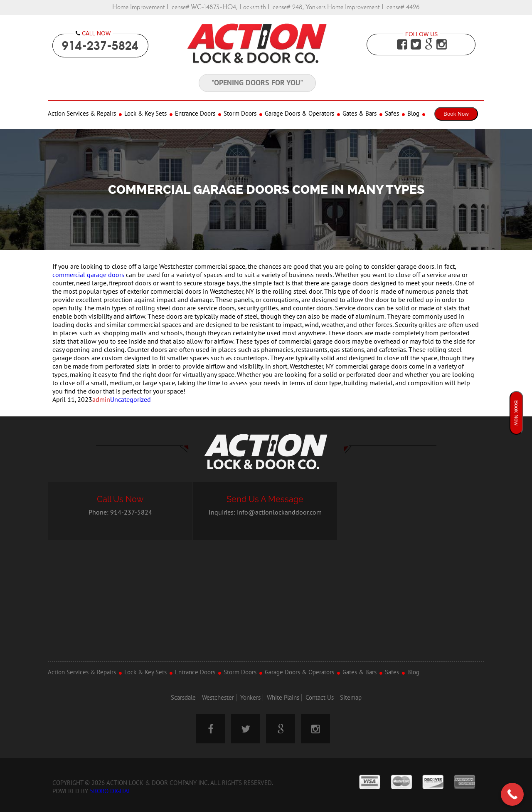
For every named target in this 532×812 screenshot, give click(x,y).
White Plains (283, 698)
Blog (413, 114)
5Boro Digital (111, 791)
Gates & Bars (360, 114)
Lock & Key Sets (145, 114)
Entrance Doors (195, 114)
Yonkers (250, 698)
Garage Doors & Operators (299, 114)
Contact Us (320, 698)
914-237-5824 (100, 46)
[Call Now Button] (512, 794)
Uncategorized (131, 400)
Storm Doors (240, 114)
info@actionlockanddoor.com (279, 512)
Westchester (218, 698)
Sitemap (351, 698)
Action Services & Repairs (82, 114)
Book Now (456, 114)
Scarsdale (183, 698)
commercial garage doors (88, 275)
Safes (392, 114)
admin (101, 400)
